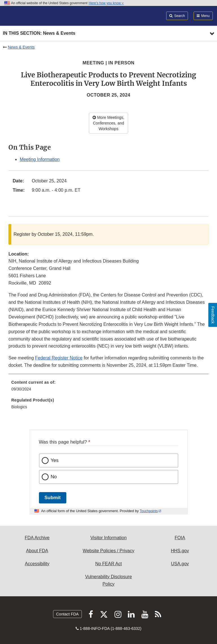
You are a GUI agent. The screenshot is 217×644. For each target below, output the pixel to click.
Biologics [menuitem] (19, 407)
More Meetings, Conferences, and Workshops (108, 123)
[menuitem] (108, 388)
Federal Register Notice (59, 358)
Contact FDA (67, 614)
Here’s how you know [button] (106, 3)
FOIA (180, 538)
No (54, 477)
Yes (55, 460)
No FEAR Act (108, 564)
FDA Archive (37, 538)
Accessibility (37, 564)
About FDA (37, 551)
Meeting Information (40, 159)
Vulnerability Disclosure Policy (109, 580)
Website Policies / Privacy (108, 551)
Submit (53, 498)
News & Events (21, 47)
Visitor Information (108, 538)
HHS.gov (180, 551)
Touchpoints (149, 511)
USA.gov (180, 564)
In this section (39, 33)
